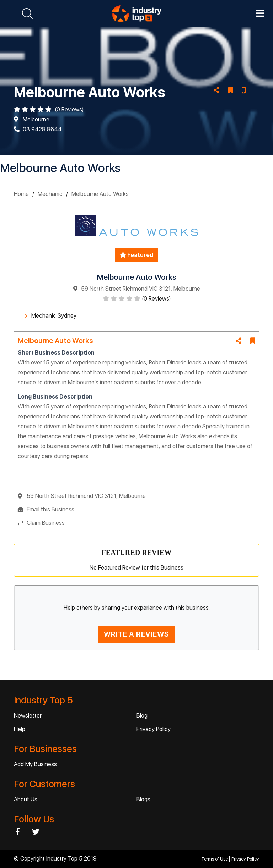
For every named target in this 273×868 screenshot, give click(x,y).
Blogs (143, 799)
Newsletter (28, 716)
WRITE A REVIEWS (136, 634)
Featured (136, 255)
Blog (142, 716)
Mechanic (50, 194)
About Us (26, 799)
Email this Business (50, 509)
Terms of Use (215, 859)
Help (20, 729)
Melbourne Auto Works (100, 194)
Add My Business (35, 764)
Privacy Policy (154, 729)
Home (21, 194)
